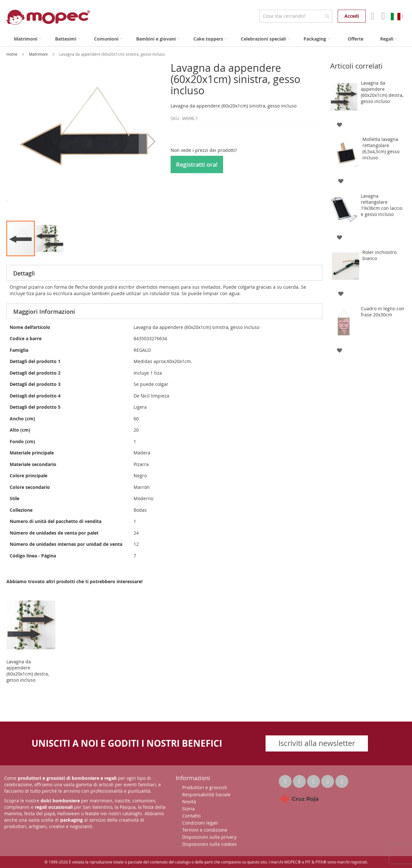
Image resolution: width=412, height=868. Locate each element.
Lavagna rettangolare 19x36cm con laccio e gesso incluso (382, 205)
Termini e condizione (205, 830)
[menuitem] (28, 39)
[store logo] (48, 17)
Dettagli (24, 273)
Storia (188, 809)
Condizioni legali (200, 823)
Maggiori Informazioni (44, 312)
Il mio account (372, 16)
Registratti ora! (197, 164)
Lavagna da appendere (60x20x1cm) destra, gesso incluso (28, 671)
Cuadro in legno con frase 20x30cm (383, 312)
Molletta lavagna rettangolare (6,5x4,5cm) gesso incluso (381, 148)
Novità (189, 802)
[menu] (206, 39)
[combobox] (296, 16)
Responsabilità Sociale (206, 794)
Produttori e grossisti (205, 787)
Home (12, 54)
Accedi (352, 16)
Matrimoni (39, 54)
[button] (152, 141)
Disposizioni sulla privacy (209, 837)
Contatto (191, 816)
